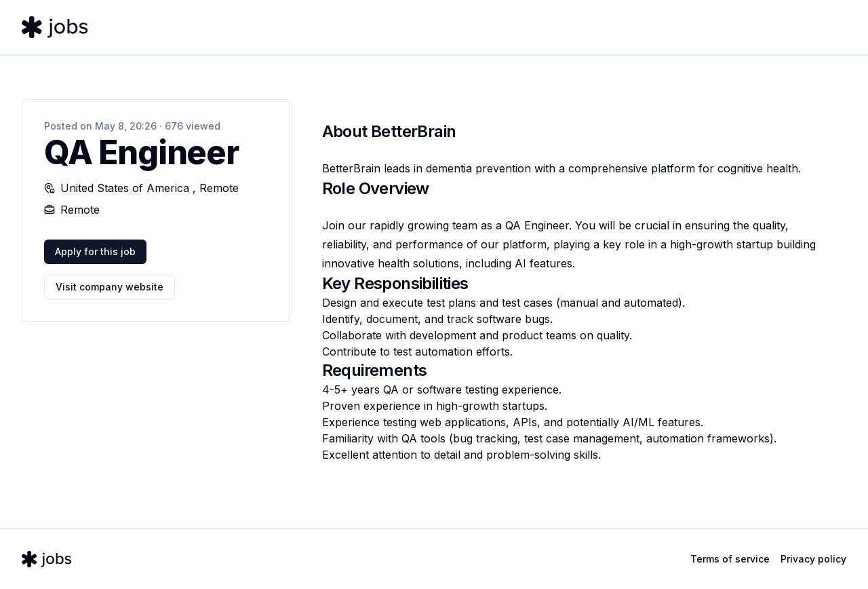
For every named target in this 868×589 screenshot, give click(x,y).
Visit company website (110, 287)
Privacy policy (813, 559)
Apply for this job (95, 251)
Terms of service (730, 559)
